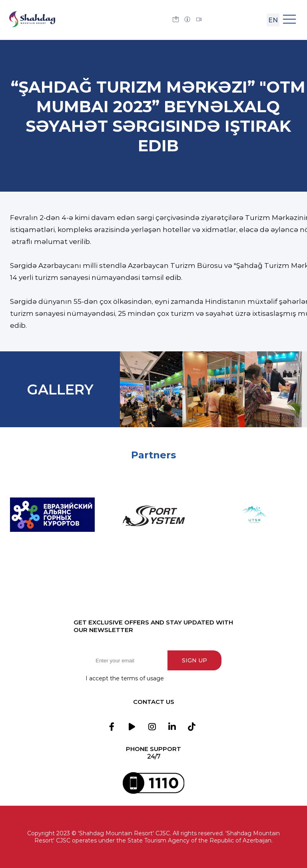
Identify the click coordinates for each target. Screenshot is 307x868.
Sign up (194, 660)
